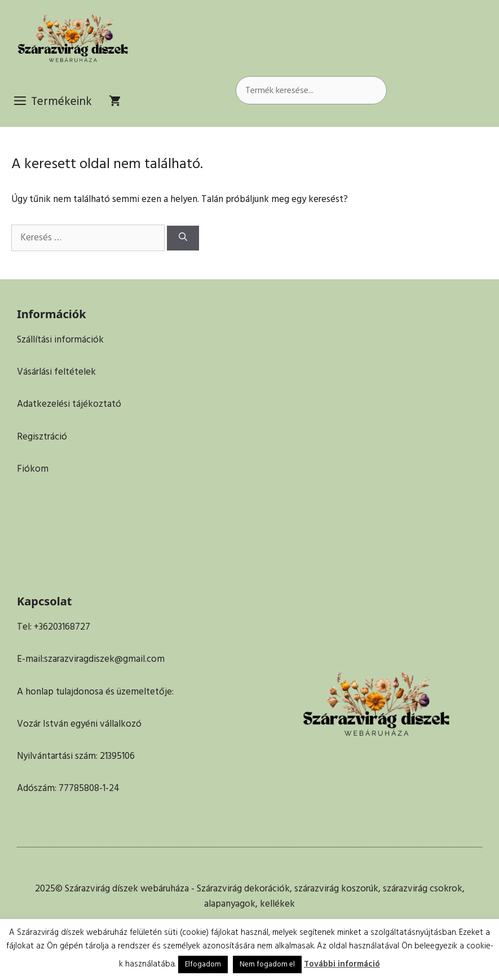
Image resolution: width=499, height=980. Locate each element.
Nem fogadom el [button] (267, 964)
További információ (342, 964)
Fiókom (33, 469)
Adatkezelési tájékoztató (69, 404)
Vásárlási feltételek (56, 372)
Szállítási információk (60, 340)
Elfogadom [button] (203, 964)
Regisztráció (42, 437)
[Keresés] (183, 238)
